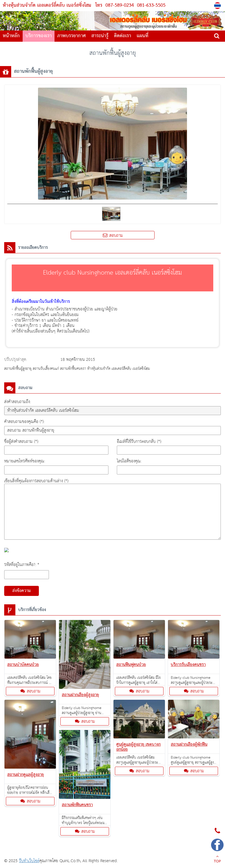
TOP (217, 860)
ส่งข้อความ (22, 591)
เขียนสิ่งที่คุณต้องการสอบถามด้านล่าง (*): (37, 481)
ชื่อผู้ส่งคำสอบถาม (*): (22, 442)
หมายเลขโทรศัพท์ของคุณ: (25, 461)
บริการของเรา (39, 36)
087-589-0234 (120, 5)
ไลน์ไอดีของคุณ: (129, 461)
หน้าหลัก (11, 36)
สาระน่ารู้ (100, 36)
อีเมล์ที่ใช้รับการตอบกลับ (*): (139, 442)
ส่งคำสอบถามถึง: (17, 402)
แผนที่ (143, 36)
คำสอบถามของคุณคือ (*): (24, 422)
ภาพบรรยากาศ (72, 36)
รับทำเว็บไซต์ (29, 861)
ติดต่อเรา (123, 36)
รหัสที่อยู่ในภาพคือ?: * (22, 565)
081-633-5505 (150, 5)
